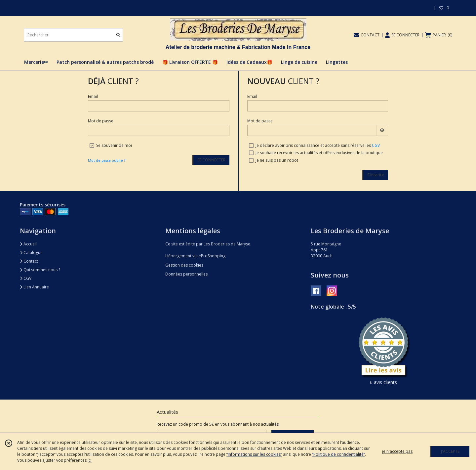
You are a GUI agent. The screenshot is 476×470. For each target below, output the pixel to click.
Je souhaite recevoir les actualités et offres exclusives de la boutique (319, 153)
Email (93, 96)
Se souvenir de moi (114, 145)
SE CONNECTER (211, 160)
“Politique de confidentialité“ (338, 454)
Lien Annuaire (34, 287)
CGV (376, 145)
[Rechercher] (118, 35)
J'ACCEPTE (450, 451)
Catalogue (31, 253)
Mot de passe (101, 121)
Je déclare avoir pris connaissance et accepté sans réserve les (318, 145)
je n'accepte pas (397, 451)
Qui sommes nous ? (40, 270)
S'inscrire (376, 175)
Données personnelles (186, 274)
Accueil (28, 244)
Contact (29, 261)
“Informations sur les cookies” (254, 454)
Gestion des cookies (184, 265)
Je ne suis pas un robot (277, 160)
